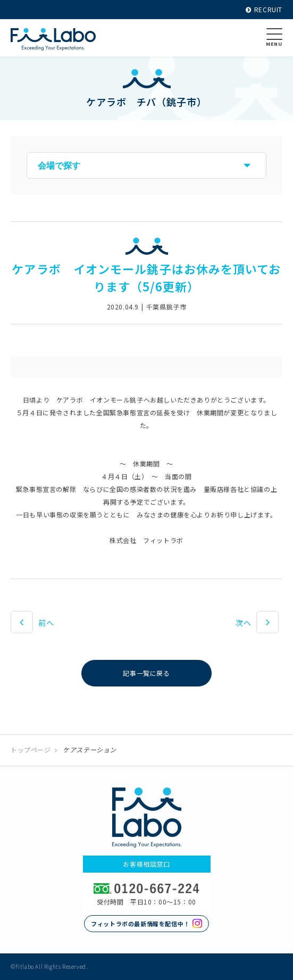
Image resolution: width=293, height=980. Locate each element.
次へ (243, 623)
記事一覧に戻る (146, 673)
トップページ (31, 749)
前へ (46, 623)
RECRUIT (264, 9)
